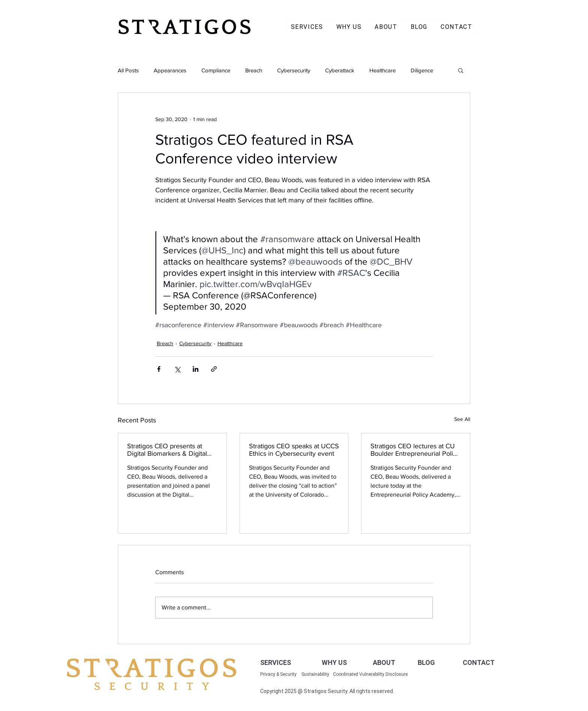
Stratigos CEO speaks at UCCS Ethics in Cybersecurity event (294, 450)
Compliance (216, 70)
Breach (254, 70)
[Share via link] (214, 369)
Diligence (422, 70)
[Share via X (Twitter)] (177, 369)
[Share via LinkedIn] (196, 369)
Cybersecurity (294, 70)
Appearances (170, 70)
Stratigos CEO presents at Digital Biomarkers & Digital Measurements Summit (167, 450)
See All (462, 419)
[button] (461, 70)
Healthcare (382, 70)
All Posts (128, 70)
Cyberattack (340, 70)
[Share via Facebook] (159, 369)
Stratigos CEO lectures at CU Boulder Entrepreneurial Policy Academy (415, 450)
